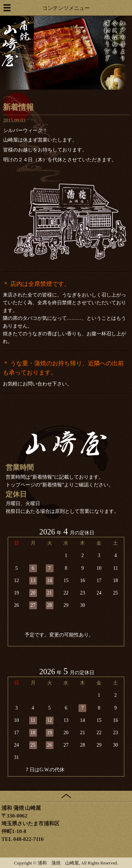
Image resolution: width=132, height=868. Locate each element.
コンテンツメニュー (66, 8)
